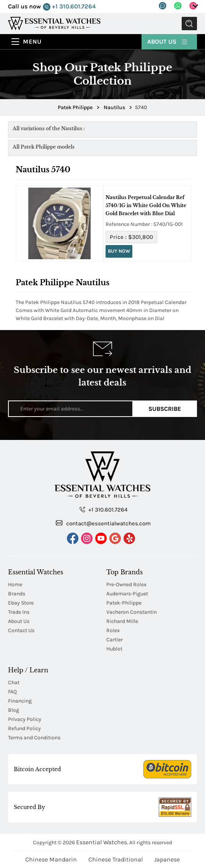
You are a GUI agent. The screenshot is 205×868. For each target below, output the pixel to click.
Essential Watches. (102, 842)
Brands (17, 594)
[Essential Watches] (54, 23)
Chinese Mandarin (51, 859)
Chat (14, 682)
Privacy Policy (25, 719)
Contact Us (21, 630)
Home (15, 584)
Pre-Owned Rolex (126, 584)
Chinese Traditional (116, 859)
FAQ (12, 692)
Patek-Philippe (124, 603)
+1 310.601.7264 (69, 7)
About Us (168, 41)
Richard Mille (122, 621)
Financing (20, 701)
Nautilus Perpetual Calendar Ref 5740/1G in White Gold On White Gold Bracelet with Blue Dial (146, 205)
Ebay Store (21, 603)
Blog (14, 710)
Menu (32, 42)
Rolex (113, 630)
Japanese (167, 859)
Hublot (114, 649)
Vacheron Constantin (132, 612)
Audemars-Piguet (127, 594)
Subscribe (165, 409)
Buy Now (119, 251)
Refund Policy (24, 728)
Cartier (115, 640)
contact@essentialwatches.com (103, 523)
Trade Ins (19, 612)
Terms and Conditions (34, 738)
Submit (189, 24)
